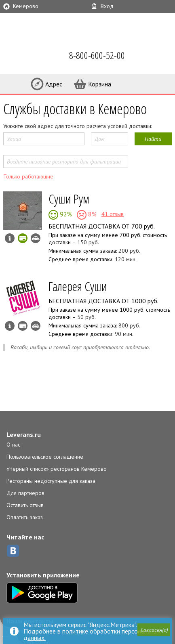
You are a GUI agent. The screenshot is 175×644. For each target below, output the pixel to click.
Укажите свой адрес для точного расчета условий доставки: (78, 126)
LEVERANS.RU (18, 57)
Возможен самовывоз (36, 238)
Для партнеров (25, 493)
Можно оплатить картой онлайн (23, 238)
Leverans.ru (24, 434)
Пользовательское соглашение (45, 457)
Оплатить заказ (25, 517)
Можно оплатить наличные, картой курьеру (23, 326)
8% (92, 214)
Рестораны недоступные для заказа (51, 481)
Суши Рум (69, 198)
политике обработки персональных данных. (92, 634)
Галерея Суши (78, 286)
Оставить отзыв (25, 505)
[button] (154, 630)
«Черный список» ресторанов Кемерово (57, 469)
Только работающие (28, 176)
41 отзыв (113, 214)
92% (65, 214)
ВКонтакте (13, 551)
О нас (13, 445)
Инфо (10, 238)
